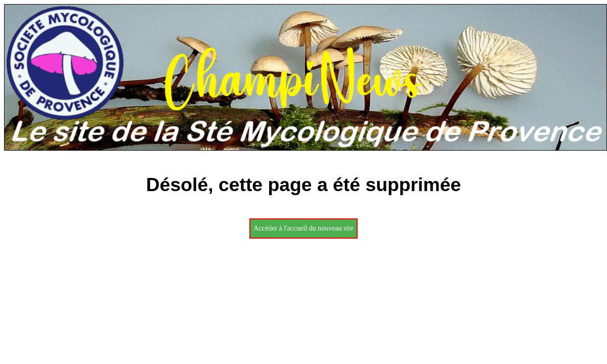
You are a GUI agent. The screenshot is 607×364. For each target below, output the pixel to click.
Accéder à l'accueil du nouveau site (303, 228)
